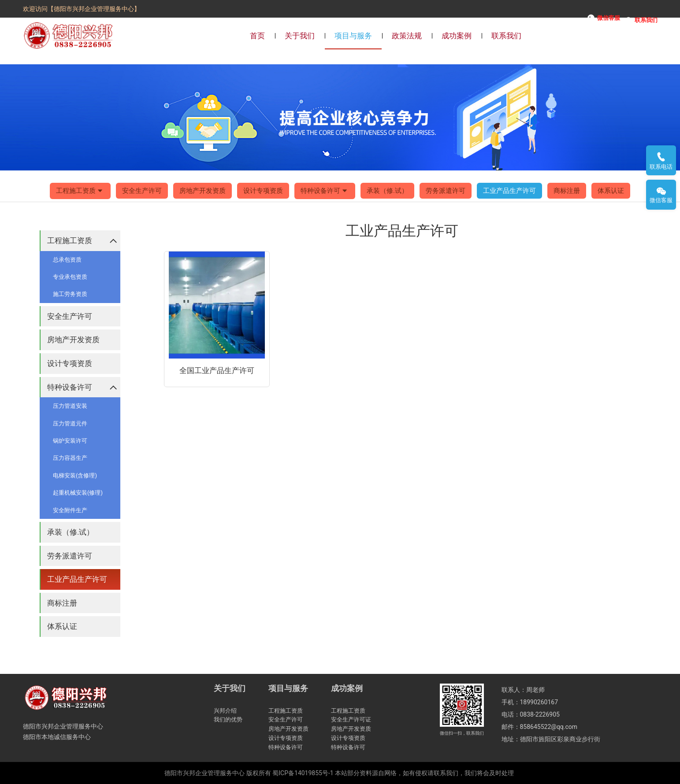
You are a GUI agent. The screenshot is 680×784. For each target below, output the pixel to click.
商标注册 (567, 191)
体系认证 (611, 191)
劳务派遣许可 (446, 191)
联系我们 (506, 36)
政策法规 (407, 36)
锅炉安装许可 (70, 441)
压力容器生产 (70, 458)
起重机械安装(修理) (78, 493)
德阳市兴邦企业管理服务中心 (204, 773)
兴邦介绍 (225, 711)
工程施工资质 (80, 191)
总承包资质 (67, 260)
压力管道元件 (70, 423)
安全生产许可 (142, 191)
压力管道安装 (70, 406)
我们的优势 (228, 719)
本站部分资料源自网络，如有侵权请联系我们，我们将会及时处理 (424, 773)
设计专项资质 (263, 191)
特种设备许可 (325, 191)
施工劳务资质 (70, 294)
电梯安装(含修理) (75, 475)
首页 (257, 36)
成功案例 (457, 36)
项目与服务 (353, 36)
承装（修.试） (387, 191)
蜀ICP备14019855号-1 (303, 773)
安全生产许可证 (351, 719)
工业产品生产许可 (509, 191)
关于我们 (300, 36)
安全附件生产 (70, 510)
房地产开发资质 (203, 191)
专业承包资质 (70, 277)
